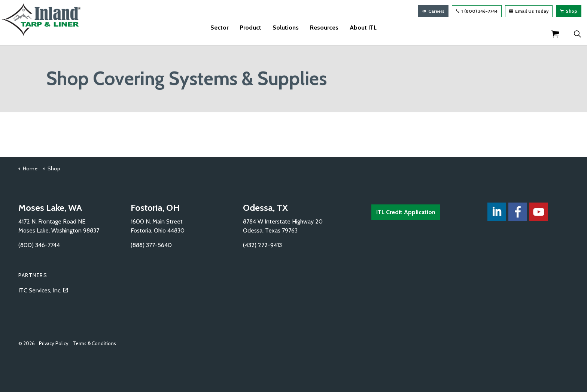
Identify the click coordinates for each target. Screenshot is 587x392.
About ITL (363, 34)
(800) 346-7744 (39, 245)
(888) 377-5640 (151, 245)
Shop (569, 11)
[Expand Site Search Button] (577, 34)
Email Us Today (529, 11)
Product (250, 34)
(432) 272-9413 (262, 245)
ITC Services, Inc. (43, 290)
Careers (433, 11)
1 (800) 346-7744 (477, 11)
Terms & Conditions (94, 343)
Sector (219, 34)
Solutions (286, 34)
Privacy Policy (54, 343)
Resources (324, 34)
